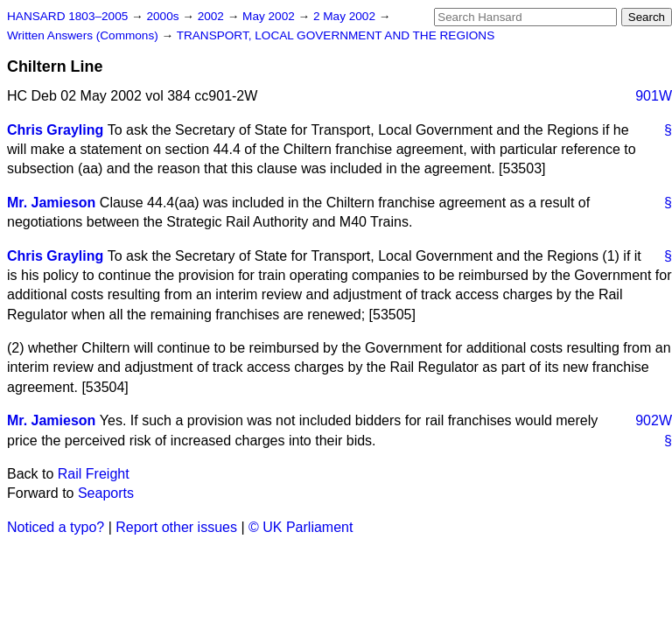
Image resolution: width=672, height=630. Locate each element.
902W (654, 420)
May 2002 (270, 16)
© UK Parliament (301, 527)
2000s (164, 16)
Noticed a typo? (56, 527)
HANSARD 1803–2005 (67, 16)
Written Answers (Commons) (84, 35)
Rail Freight (94, 474)
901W (654, 96)
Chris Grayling (55, 130)
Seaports (106, 493)
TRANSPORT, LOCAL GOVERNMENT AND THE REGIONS (336, 35)
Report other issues (176, 527)
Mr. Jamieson (51, 203)
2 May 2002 (346, 16)
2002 (213, 16)
